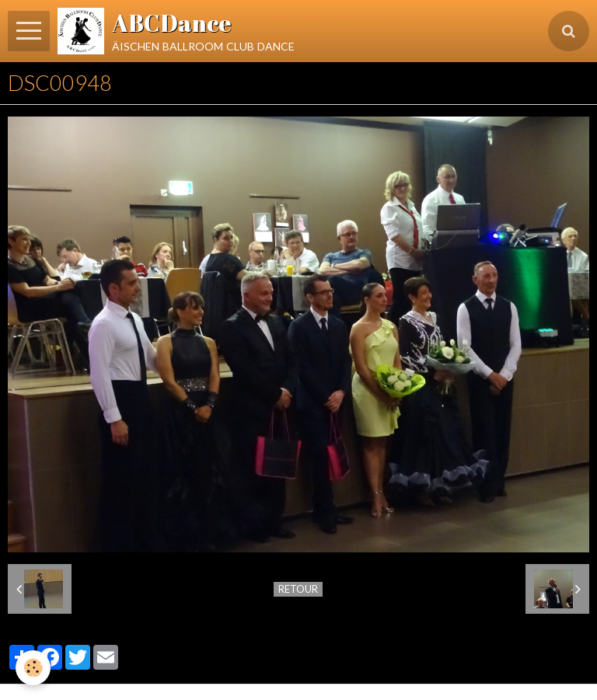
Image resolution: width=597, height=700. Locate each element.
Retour (298, 589)
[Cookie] (33, 668)
